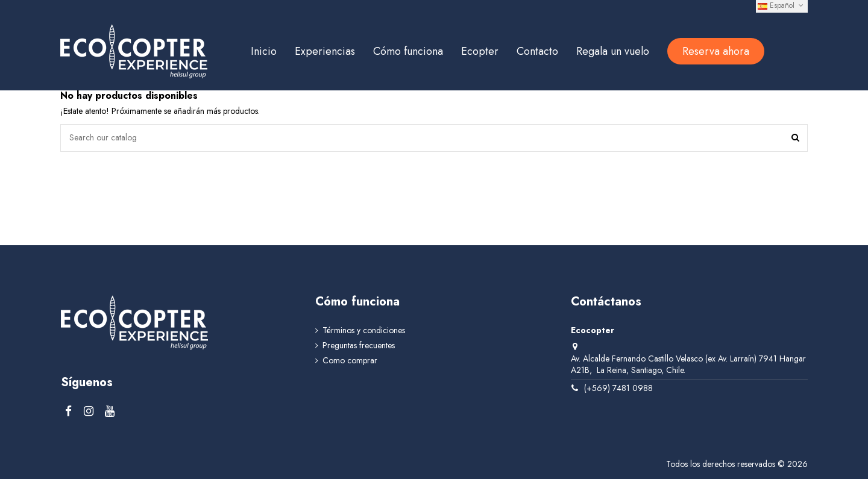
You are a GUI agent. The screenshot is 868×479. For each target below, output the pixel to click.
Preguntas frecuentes (359, 346)
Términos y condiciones (364, 330)
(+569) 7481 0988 (618, 388)
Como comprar (350, 361)
